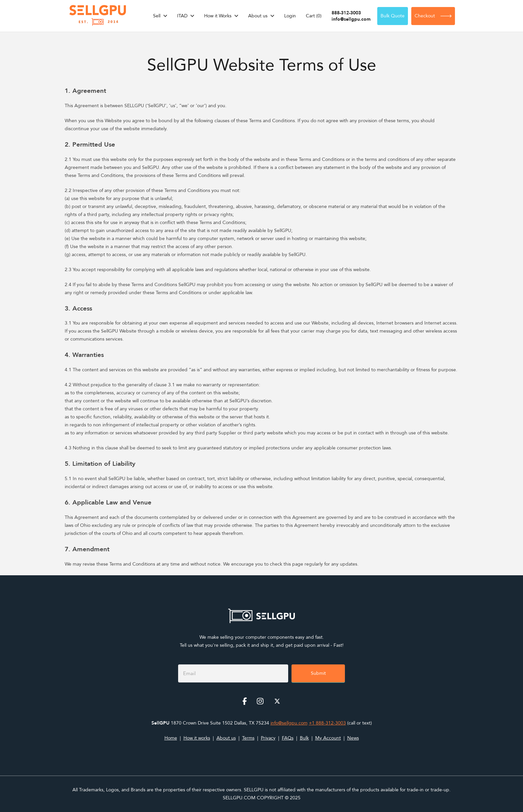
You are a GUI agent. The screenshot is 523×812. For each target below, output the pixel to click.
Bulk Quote (393, 16)
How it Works (218, 16)
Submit (318, 673)
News (353, 738)
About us (258, 16)
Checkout (433, 16)
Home (171, 738)
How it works (197, 738)
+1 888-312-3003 (327, 723)
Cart (314, 16)
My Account (328, 738)
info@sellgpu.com (351, 19)
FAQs (288, 738)
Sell (157, 16)
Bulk (304, 738)
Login (290, 16)
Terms (248, 738)
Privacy (268, 738)
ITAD (182, 16)
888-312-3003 (346, 13)
